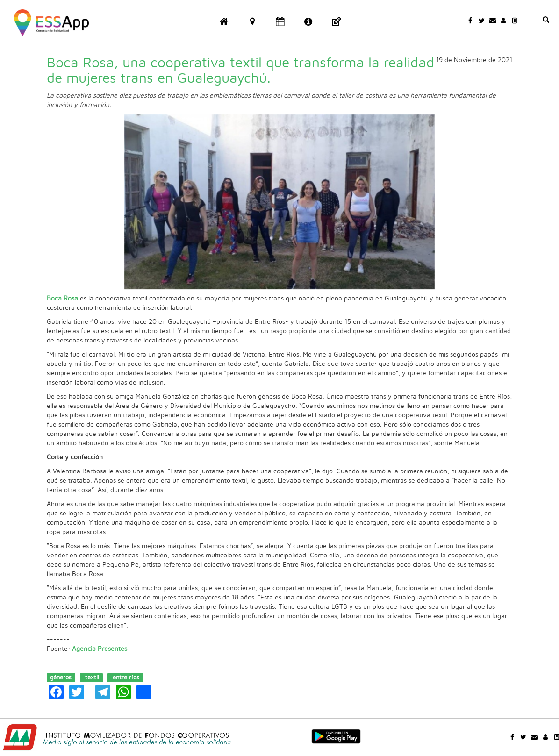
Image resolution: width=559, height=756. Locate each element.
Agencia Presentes (100, 649)
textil (92, 677)
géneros (61, 677)
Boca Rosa (62, 299)
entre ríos (126, 677)
